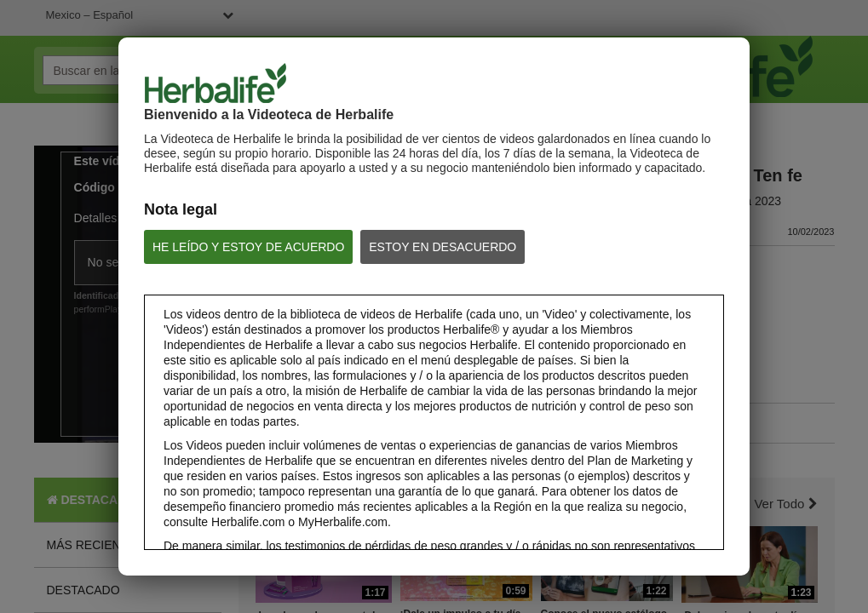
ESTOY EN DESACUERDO (443, 247)
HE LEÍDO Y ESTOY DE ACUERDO (248, 247)
